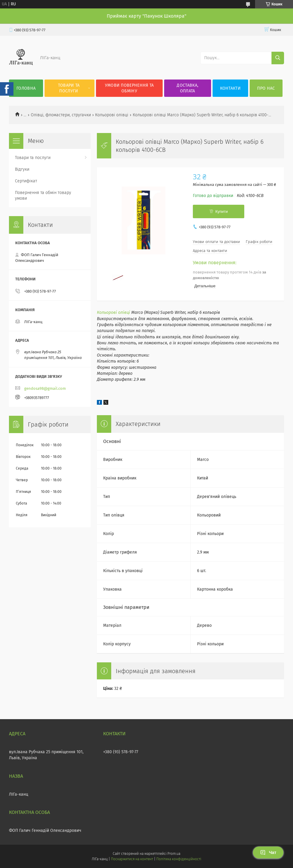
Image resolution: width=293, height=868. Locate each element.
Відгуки (22, 169)
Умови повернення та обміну (129, 88)
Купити (222, 211)
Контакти (230, 88)
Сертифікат (26, 181)
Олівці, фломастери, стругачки (61, 115)
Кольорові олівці (112, 115)
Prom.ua (174, 854)
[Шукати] (278, 58)
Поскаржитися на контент (132, 859)
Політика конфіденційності (179, 859)
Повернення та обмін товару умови (43, 195)
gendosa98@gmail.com (45, 388)
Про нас (266, 88)
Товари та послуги (69, 88)
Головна (26, 88)
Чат (268, 852)
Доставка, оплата (187, 88)
